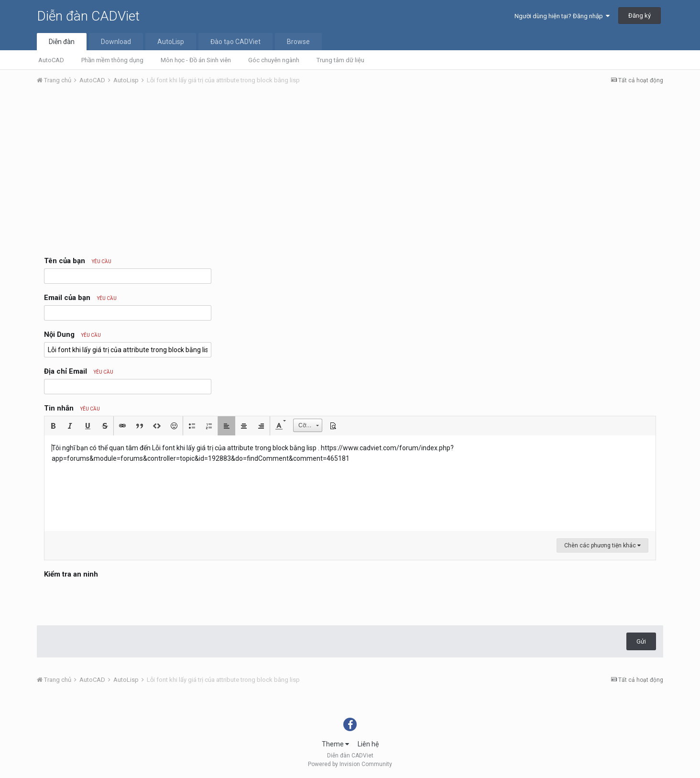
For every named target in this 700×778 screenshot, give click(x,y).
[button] (53, 426)
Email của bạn (80, 298)
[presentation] (117, 600)
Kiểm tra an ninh (71, 574)
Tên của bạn (78, 261)
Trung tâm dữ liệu (340, 60)
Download (116, 42)
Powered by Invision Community (350, 764)
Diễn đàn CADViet (88, 16)
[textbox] (350, 483)
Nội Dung (72, 334)
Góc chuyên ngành (274, 60)
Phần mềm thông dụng (112, 60)
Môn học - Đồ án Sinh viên (196, 60)
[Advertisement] (350, 164)
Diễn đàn (62, 42)
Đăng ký (640, 16)
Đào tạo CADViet (235, 42)
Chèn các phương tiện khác (602, 545)
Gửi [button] (641, 641)
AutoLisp (171, 42)
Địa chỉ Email (79, 371)
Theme (335, 744)
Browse (298, 42)
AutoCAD (51, 60)
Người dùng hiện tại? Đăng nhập (562, 16)
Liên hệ (368, 744)
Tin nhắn (72, 408)
